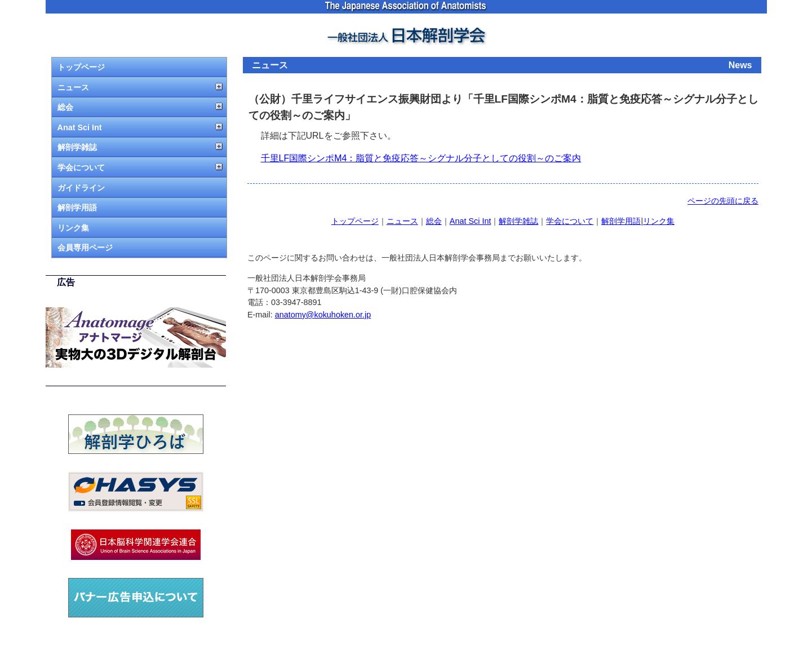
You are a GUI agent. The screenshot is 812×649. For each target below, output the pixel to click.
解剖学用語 (77, 207)
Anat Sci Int (80, 127)
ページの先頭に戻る (723, 201)
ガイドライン (81, 188)
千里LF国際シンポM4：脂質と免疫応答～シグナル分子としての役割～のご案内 (421, 158)
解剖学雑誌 (77, 147)
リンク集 (73, 228)
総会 (65, 107)
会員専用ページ (85, 248)
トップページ (81, 67)
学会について (81, 167)
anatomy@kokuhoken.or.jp (323, 315)
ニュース (73, 87)
